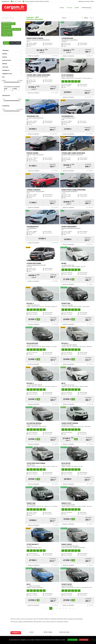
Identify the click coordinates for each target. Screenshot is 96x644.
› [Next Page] (72, 608)
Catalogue (69, 8)
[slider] (4, 82)
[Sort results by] (75, 18)
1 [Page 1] (51, 608)
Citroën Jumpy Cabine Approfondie (11, 29)
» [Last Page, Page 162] (75, 608)
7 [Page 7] (69, 608)
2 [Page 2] (54, 608)
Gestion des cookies (64, 632)
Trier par (64, 18)
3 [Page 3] (57, 608)
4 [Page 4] (60, 608)
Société (77, 8)
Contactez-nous (6, 1)
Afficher (86, 18)
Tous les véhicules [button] (6, 43)
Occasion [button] (18, 43)
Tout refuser (84, 640)
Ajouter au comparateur (34, 56)
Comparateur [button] (86, 8)
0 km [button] (12, 43)
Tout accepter (72, 640)
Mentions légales (48, 632)
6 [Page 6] (66, 608)
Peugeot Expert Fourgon (8, 24)
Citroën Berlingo (6, 26)
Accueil (62, 8)
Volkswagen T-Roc (7, 35)
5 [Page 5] (63, 608)
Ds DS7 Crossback (7, 32)
